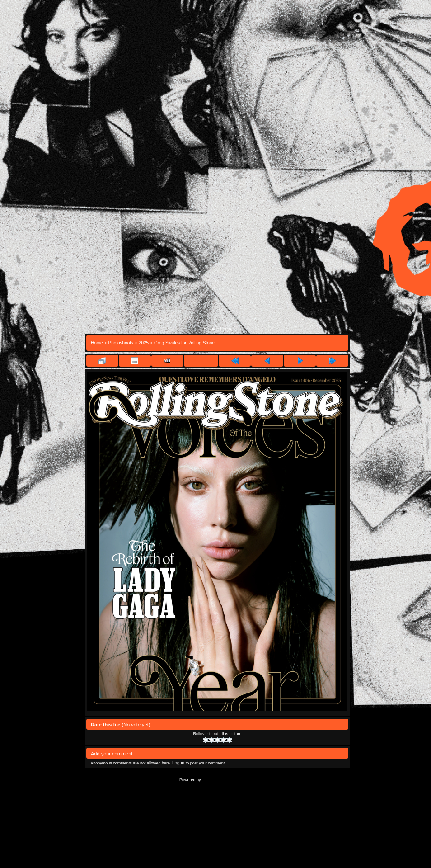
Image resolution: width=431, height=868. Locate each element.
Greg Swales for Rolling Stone (184, 343)
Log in (178, 763)
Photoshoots (121, 343)
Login (225, 329)
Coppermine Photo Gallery (229, 780)
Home (209, 329)
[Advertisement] (217, 244)
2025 (144, 343)
